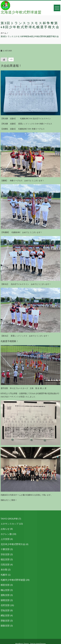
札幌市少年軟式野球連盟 (13, 580)
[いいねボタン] (4, 59)
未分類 (4, 570)
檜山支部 (5, 590)
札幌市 (4, 575)
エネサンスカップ (10, 524)
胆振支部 (5, 621)
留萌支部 (5, 600)
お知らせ (5, 529)
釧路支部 (5, 626)
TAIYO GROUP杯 (9, 519)
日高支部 (5, 565)
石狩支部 (5, 605)
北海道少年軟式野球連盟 (21, 12)
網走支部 (5, 616)
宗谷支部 (5, 554)
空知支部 (5, 610)
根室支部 (5, 585)
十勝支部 (5, 549)
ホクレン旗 (6, 534)
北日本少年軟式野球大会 (13, 544)
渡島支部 (5, 595)
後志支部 (5, 559)
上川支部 (5, 539)
